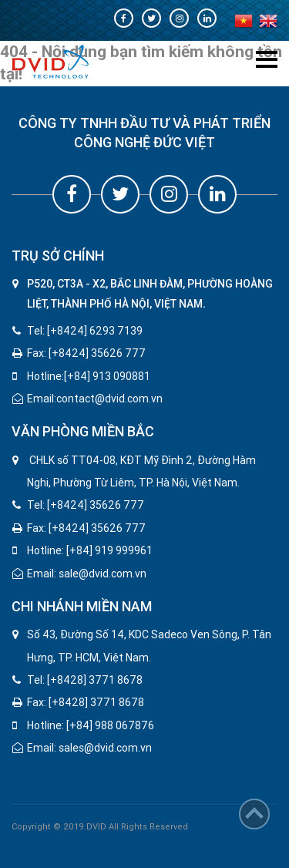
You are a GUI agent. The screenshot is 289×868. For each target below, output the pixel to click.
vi (244, 21)
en (268, 21)
